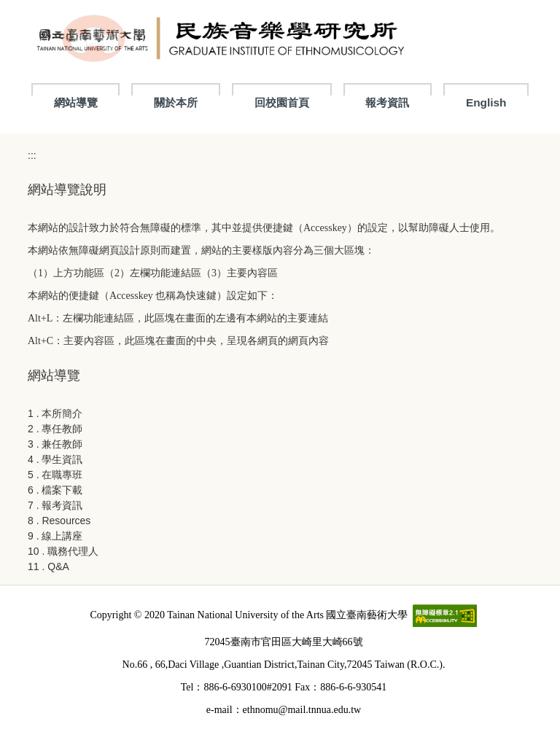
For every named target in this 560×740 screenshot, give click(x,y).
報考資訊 (387, 102)
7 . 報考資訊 (55, 505)
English (486, 102)
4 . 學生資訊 (55, 459)
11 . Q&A (48, 566)
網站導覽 (76, 102)
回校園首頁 (282, 102)
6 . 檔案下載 (55, 490)
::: (32, 155)
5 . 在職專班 (55, 475)
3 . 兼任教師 (55, 444)
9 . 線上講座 (55, 536)
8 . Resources (59, 521)
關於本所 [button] (176, 102)
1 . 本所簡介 (55, 413)
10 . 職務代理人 (63, 551)
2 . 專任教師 (55, 429)
